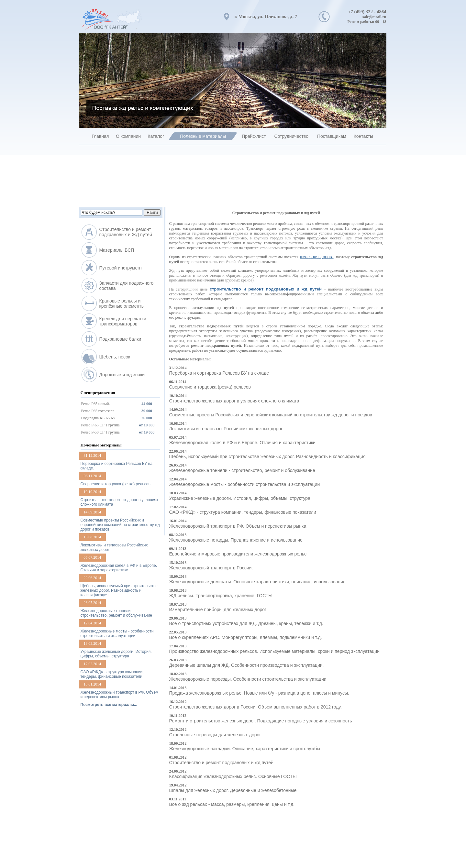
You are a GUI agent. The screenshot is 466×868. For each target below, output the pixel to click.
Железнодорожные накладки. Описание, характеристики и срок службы (245, 749)
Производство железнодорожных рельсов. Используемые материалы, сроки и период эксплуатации (275, 651)
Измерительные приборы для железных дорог (218, 610)
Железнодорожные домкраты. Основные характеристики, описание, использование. (258, 582)
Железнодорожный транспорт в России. (211, 568)
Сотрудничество (291, 136)
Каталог (156, 136)
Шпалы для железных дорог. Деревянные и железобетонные (233, 790)
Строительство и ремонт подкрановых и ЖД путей (126, 232)
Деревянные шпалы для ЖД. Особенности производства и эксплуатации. (247, 665)
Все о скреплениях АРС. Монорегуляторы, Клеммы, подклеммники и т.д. (246, 637)
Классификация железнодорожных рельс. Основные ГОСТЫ (233, 776)
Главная (100, 136)
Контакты (363, 136)
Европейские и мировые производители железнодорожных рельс (238, 554)
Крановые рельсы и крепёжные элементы (122, 303)
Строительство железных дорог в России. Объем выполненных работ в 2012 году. (255, 707)
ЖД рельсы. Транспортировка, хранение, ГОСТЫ (221, 596)
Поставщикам (332, 136)
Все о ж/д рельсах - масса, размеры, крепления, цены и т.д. (232, 804)
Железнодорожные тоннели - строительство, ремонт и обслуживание (242, 470)
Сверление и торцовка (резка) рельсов (210, 387)
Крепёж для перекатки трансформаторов (123, 321)
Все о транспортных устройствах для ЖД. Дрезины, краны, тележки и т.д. (246, 623)
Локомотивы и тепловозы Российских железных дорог (226, 429)
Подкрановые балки (120, 339)
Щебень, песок (115, 357)
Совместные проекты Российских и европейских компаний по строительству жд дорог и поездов (271, 415)
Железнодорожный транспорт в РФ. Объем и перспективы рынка (238, 526)
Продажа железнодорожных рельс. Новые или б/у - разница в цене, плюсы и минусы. (259, 693)
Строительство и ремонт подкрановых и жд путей (221, 763)
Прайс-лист (254, 136)
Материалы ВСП (117, 250)
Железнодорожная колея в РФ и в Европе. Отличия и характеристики (242, 443)
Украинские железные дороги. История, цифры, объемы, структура (240, 498)
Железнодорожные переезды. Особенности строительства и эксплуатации (248, 679)
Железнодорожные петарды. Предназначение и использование (236, 540)
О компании (128, 136)
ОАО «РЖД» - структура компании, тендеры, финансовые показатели (243, 512)
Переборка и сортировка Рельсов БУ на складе (219, 373)
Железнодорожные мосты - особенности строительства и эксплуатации (245, 484)
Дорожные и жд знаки (122, 375)
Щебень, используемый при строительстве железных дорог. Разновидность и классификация (267, 456)
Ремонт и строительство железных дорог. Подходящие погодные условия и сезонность (261, 721)
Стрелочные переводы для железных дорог (215, 735)
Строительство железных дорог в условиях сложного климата (234, 401)
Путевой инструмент (121, 268)
